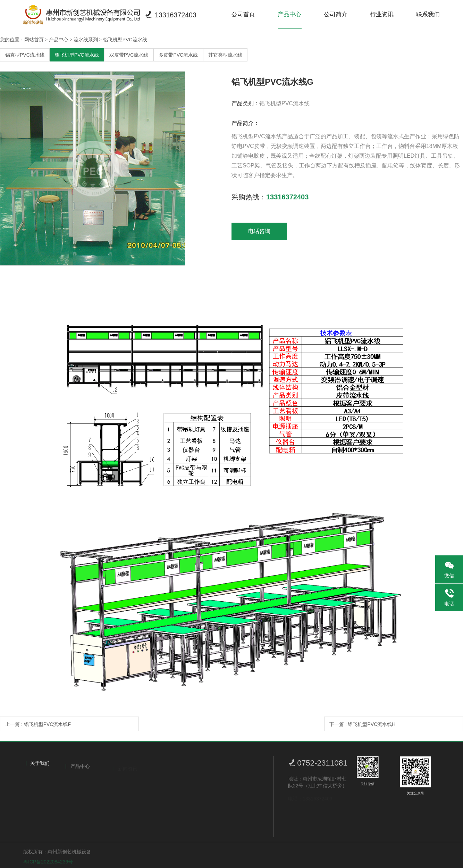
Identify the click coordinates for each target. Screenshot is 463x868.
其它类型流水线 (225, 55)
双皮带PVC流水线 (129, 55)
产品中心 (289, 14)
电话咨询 (259, 231)
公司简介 (336, 14)
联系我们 (428, 14)
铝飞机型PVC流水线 (125, 40)
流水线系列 (86, 40)
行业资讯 (382, 14)
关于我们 (40, 767)
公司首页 (243, 14)
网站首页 (34, 40)
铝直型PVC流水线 (25, 55)
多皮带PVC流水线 (178, 55)
